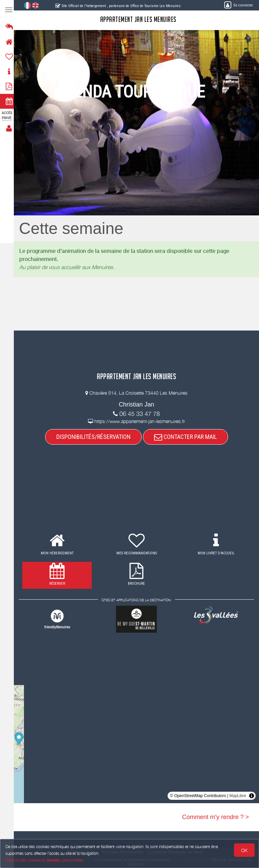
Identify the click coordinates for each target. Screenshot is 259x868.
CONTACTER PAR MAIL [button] (188, 437)
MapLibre (238, 796)
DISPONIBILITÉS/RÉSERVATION (95, 437)
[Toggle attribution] (252, 796)
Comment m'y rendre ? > (215, 817)
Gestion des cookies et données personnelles (45, 860)
